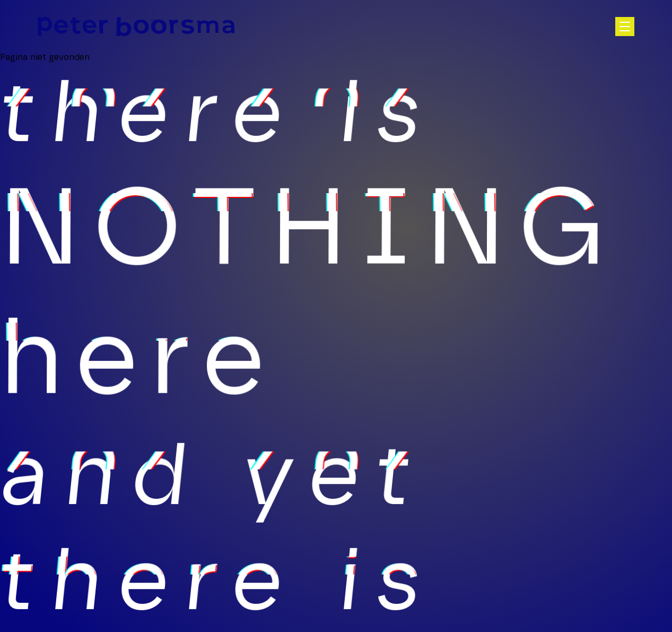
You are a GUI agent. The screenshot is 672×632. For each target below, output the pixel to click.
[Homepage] (136, 26)
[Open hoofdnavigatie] (625, 27)
